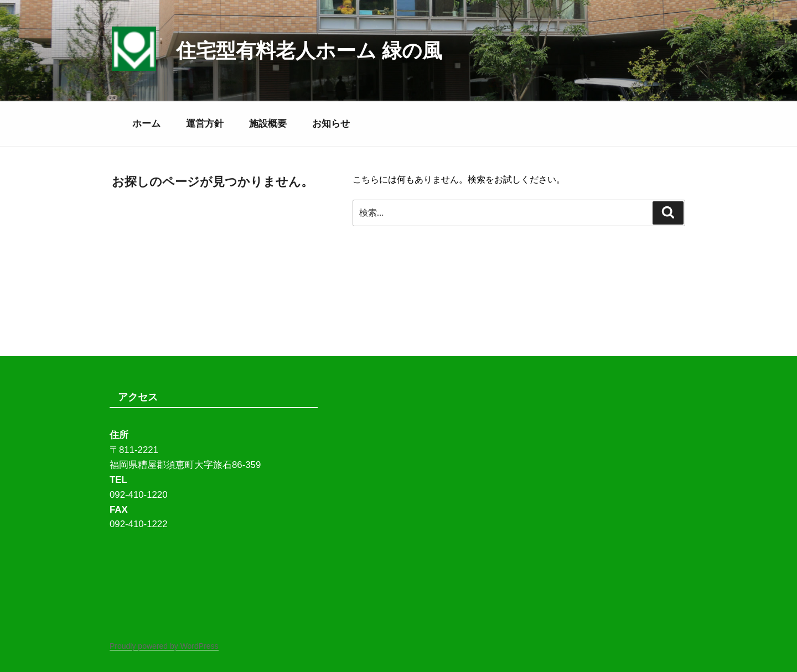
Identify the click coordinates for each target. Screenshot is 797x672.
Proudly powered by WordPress (164, 646)
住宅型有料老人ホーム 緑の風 (309, 51)
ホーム (146, 124)
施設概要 (268, 124)
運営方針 (205, 124)
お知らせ (331, 124)
